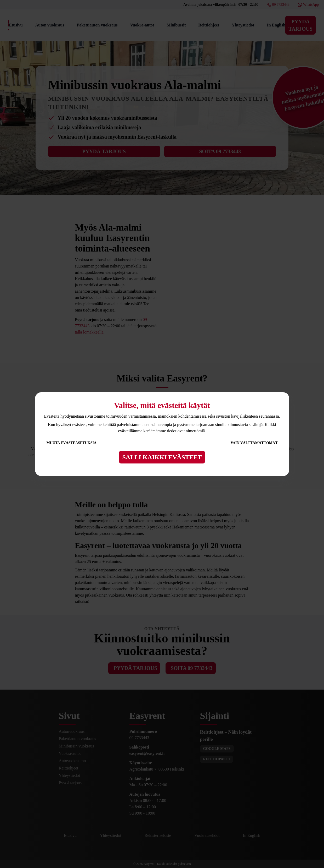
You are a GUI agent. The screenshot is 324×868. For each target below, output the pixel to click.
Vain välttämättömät (254, 443)
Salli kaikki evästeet (162, 457)
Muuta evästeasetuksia (72, 443)
